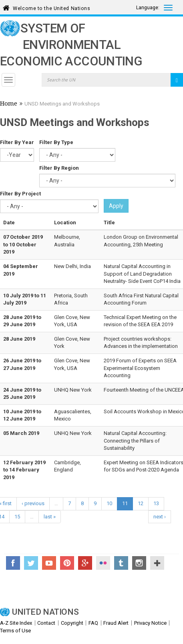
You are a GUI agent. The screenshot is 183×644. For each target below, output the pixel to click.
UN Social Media (157, 563)
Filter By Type (56, 142)
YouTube (49, 563)
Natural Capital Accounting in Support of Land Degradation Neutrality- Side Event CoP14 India (142, 274)
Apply (116, 206)
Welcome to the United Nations (51, 7)
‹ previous (33, 503)
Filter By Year (17, 142)
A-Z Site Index (16, 623)
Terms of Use (15, 631)
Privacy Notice (150, 623)
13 (156, 503)
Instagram (139, 563)
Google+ (85, 563)
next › (160, 517)
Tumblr (121, 563)
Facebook (13, 563)
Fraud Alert (116, 623)
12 (141, 503)
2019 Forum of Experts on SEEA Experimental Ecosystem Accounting (140, 368)
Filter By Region (59, 168)
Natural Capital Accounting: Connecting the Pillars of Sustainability (135, 441)
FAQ (93, 623)
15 (17, 517)
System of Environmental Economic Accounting (71, 45)
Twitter (31, 563)
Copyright (72, 623)
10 (109, 503)
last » (50, 517)
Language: (148, 8)
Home (9, 104)
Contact (46, 623)
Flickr (103, 563)
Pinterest (67, 563)
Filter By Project (20, 194)
